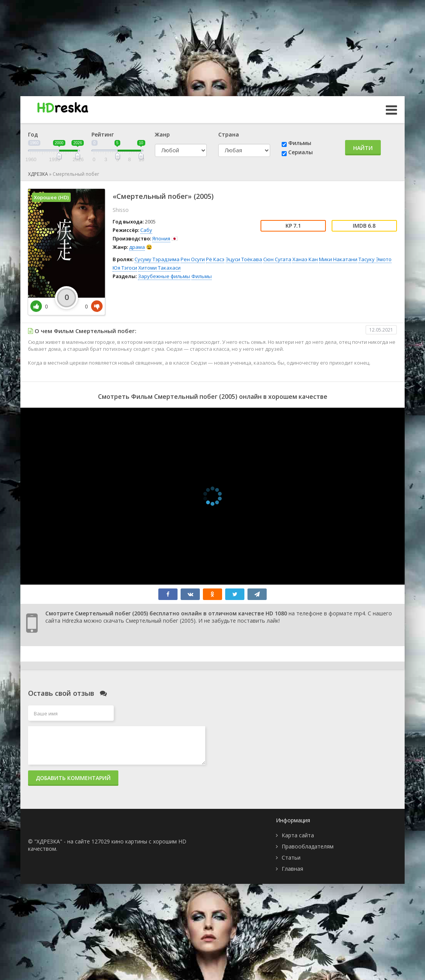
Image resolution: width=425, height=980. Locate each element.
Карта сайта (298, 835)
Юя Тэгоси (125, 268)
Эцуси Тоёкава (244, 259)
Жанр (162, 134)
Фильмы (300, 143)
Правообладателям (308, 846)
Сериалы (300, 152)
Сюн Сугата (277, 259)
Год (33, 134)
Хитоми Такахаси (159, 268)
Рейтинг (103, 134)
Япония (161, 238)
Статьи (291, 857)
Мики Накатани (338, 259)
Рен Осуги (193, 259)
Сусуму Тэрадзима (157, 259)
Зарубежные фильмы (164, 276)
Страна (229, 134)
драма (137, 247)
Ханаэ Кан (305, 259)
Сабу (146, 230)
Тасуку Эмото (375, 259)
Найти (363, 148)
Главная (292, 869)
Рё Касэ (215, 259)
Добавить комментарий (73, 778)
